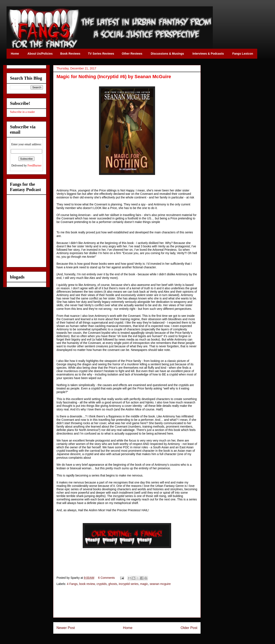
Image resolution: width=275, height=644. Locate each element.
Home (128, 628)
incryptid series (129, 584)
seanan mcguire (160, 584)
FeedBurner (34, 166)
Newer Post (66, 628)
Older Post (189, 628)
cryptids (102, 584)
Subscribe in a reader (22, 112)
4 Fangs (72, 584)
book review (87, 584)
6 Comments (107, 578)
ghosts (113, 584)
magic (144, 584)
